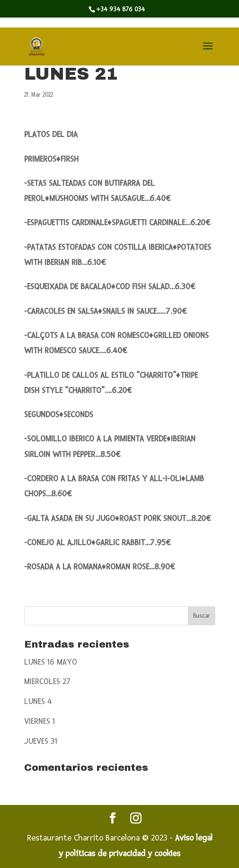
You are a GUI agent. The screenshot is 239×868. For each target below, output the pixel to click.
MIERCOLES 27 (48, 681)
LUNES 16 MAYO (51, 662)
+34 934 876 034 (120, 9)
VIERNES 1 (40, 721)
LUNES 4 (38, 701)
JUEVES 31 (41, 741)
